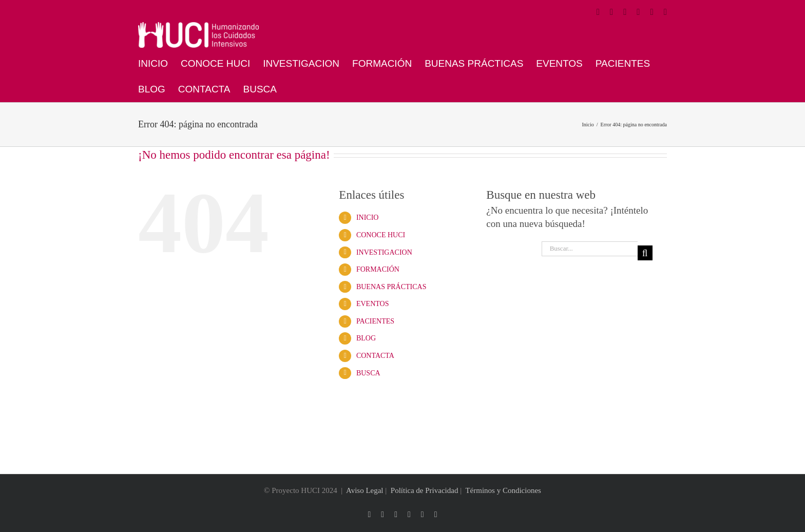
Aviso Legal (365, 490)
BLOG (366, 338)
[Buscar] (645, 253)
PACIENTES (375, 321)
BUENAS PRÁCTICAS (391, 287)
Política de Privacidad (425, 490)
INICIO (368, 217)
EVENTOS (373, 304)
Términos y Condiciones (503, 490)
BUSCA (368, 373)
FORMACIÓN (378, 269)
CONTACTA (375, 356)
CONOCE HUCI (381, 235)
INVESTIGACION (384, 252)
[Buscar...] (590, 249)
